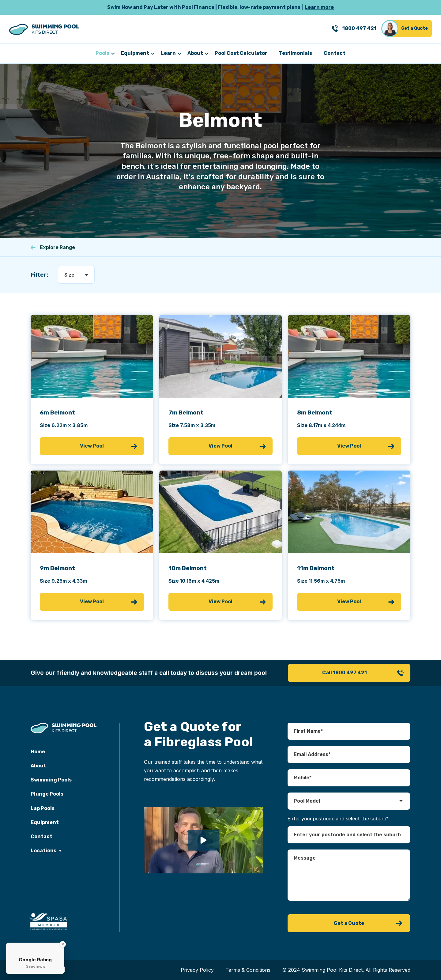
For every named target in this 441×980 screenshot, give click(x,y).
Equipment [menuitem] (135, 53)
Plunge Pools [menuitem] (47, 794)
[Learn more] (221, 7)
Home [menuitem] (38, 752)
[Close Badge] (63, 944)
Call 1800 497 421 (345, 673)
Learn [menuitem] (168, 53)
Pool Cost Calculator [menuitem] (241, 53)
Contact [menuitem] (335, 53)
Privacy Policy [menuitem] (197, 970)
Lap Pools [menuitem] (43, 808)
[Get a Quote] (411, 28)
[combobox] (349, 835)
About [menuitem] (195, 53)
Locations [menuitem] (43, 851)
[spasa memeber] (49, 922)
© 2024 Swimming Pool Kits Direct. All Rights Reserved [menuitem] (346, 970)
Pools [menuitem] (102, 53)
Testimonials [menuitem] (296, 53)
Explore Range (53, 247)
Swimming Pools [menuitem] (51, 780)
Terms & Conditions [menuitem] (248, 970)
